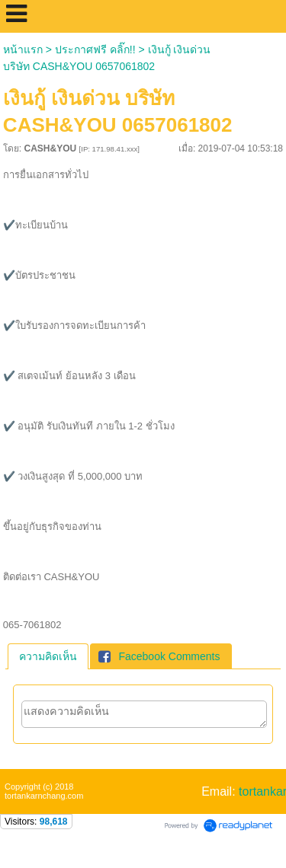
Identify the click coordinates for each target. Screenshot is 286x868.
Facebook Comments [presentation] (159, 656)
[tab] (48, 656)
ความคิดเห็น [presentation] (48, 656)
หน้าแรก (23, 49)
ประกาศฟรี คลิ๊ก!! (95, 49)
